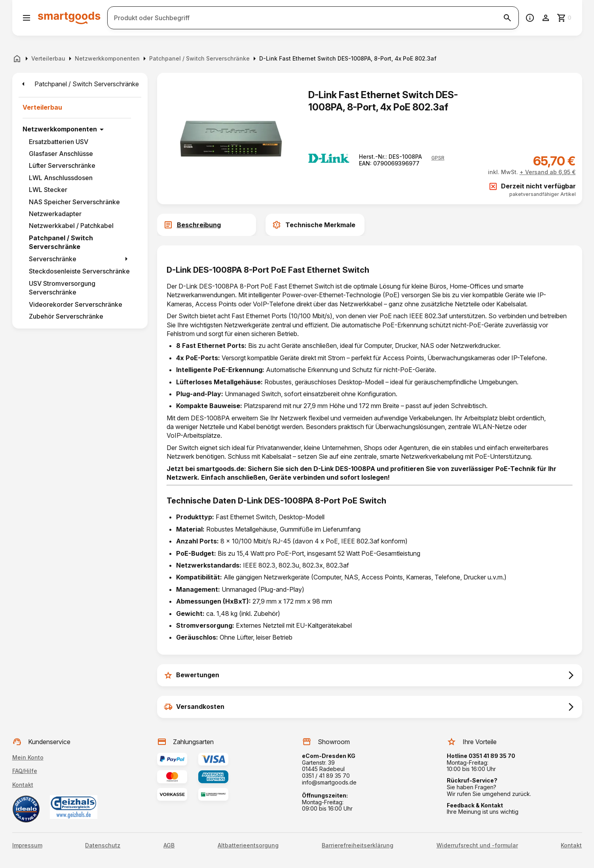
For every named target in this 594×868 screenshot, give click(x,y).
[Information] (530, 18)
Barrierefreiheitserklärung (358, 845)
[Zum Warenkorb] (565, 18)
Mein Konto (28, 757)
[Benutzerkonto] (546, 18)
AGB (169, 845)
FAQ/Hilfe (25, 771)
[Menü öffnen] (27, 18)
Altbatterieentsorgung (248, 845)
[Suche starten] (507, 18)
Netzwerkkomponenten (60, 129)
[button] (438, 158)
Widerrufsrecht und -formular (477, 845)
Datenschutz (103, 845)
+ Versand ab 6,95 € (548, 172)
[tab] (261, 225)
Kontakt (23, 785)
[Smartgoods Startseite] (69, 18)
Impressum (27, 845)
